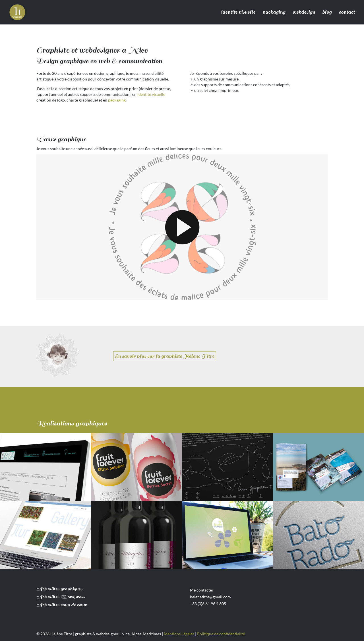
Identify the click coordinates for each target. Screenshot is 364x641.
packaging (274, 12)
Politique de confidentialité (221, 634)
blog (327, 12)
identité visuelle (238, 12)
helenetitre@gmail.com (210, 597)
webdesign (304, 12)
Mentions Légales (179, 634)
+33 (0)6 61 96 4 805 (208, 604)
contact (347, 12)
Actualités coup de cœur (62, 605)
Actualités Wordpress (61, 597)
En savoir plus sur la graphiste (165, 356)
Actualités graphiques (59, 589)
